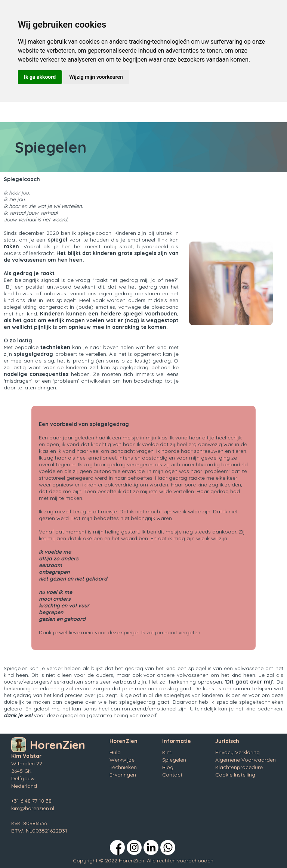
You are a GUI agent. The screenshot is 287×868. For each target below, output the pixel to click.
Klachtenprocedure (239, 767)
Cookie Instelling (235, 775)
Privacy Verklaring (237, 752)
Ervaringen (123, 775)
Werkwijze (122, 760)
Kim (167, 752)
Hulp (115, 752)
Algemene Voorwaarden (246, 760)
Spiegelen (174, 760)
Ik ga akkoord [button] (40, 77)
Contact (172, 775)
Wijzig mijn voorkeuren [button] (96, 77)
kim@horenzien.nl (33, 808)
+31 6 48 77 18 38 (31, 801)
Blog (168, 767)
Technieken (123, 767)
